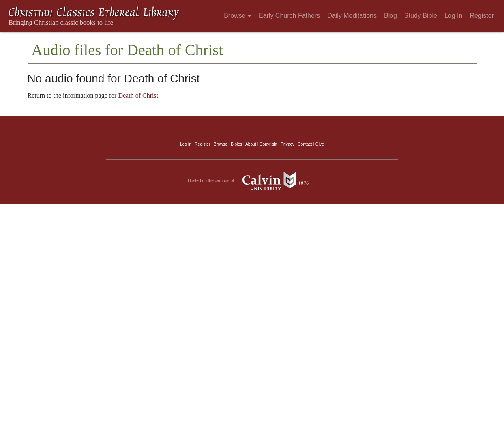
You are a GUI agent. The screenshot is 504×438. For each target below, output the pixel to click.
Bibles (236, 144)
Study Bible (421, 16)
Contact (305, 144)
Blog (390, 16)
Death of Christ (138, 96)
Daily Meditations (352, 16)
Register (482, 16)
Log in (186, 144)
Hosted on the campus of (252, 181)
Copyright (268, 144)
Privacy (287, 144)
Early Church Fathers (289, 16)
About (251, 144)
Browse (238, 16)
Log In (453, 16)
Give (320, 144)
